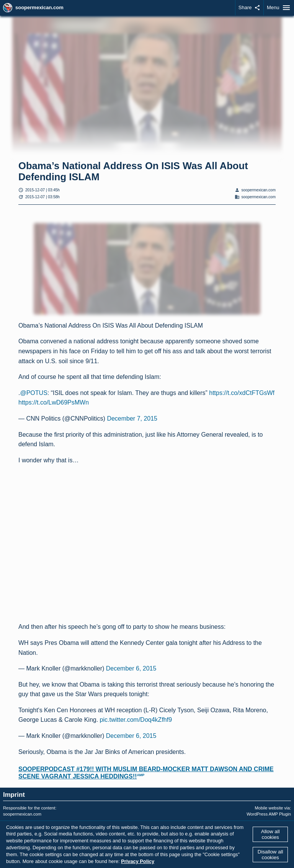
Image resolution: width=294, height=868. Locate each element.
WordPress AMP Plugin (269, 814)
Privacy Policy (138, 861)
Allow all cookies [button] (270, 834)
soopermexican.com (39, 7)
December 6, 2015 (131, 668)
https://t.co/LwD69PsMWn (54, 402)
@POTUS (33, 393)
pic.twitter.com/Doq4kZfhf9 (136, 720)
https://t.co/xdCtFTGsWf (242, 393)
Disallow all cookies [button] (270, 855)
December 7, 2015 (132, 418)
